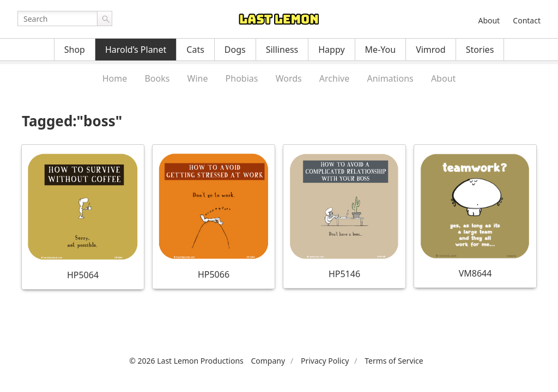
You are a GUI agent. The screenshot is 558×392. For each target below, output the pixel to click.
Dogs (235, 50)
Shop (75, 50)
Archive (334, 78)
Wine (198, 78)
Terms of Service (394, 361)
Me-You (381, 50)
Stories (480, 50)
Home (115, 78)
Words (289, 78)
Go (105, 19)
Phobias (242, 78)
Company (268, 361)
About (489, 20)
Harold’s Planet (136, 50)
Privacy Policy (325, 361)
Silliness (282, 50)
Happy (331, 50)
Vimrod (431, 50)
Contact (527, 20)
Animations (390, 78)
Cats (195, 50)
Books (157, 78)
